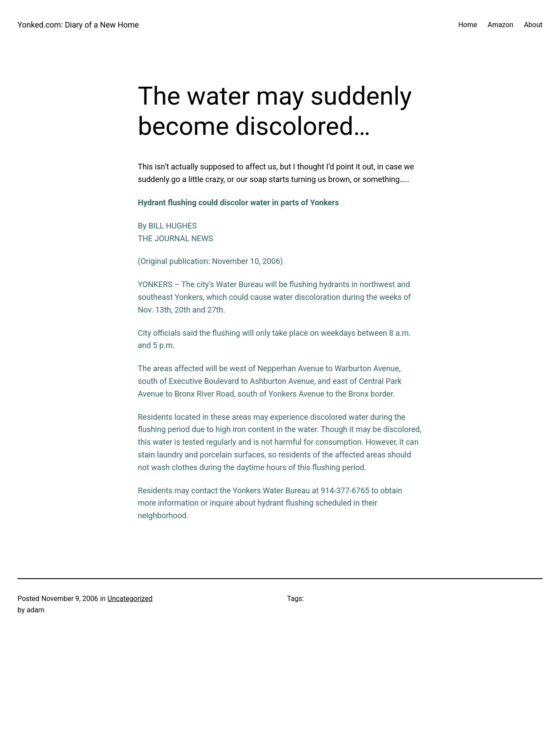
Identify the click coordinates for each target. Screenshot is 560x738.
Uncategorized (130, 599)
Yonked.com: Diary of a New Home (78, 25)
